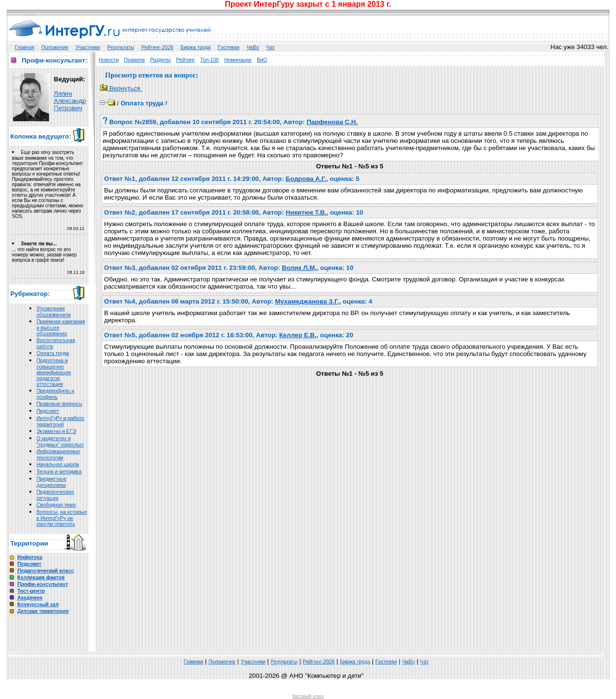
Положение (55, 47)
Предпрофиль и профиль (56, 394)
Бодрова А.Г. (306, 179)
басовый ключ (308, 696)
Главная (25, 47)
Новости (109, 60)
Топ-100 (210, 60)
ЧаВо (253, 47)
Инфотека (30, 557)
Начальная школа (58, 464)
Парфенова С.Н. (332, 122)
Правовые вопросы (59, 404)
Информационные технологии (58, 454)
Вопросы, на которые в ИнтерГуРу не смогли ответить (62, 518)
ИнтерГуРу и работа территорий (60, 421)
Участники (88, 47)
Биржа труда (196, 47)
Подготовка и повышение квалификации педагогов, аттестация (54, 372)
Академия (30, 597)
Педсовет (48, 411)
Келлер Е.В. (298, 335)
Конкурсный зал (38, 604)
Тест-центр (31, 591)
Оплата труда (53, 353)
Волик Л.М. (299, 268)
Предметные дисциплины (52, 482)
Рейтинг (186, 60)
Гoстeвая (229, 47)
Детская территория (43, 611)
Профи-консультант (43, 584)
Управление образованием (54, 311)
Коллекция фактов (41, 577)
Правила (134, 60)
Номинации (238, 60)
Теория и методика (59, 471)
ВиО (262, 60)
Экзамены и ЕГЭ (56, 431)
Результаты (121, 47)
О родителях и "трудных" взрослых (60, 441)
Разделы (160, 60)
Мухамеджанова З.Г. (307, 301)
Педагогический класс (45, 571)
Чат (270, 47)
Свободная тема (56, 505)
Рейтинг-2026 (157, 47)
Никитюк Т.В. (306, 212)
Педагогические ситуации (55, 495)
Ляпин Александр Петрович (70, 101)
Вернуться (121, 88)
